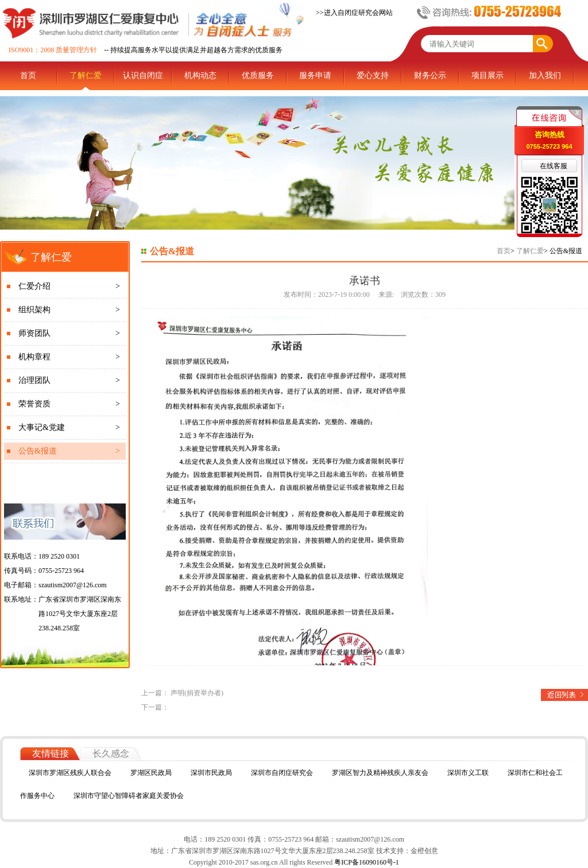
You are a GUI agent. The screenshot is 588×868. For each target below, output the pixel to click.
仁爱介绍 (69, 286)
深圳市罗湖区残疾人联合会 (70, 773)
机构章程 (69, 357)
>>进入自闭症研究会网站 (354, 13)
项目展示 (488, 75)
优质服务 (258, 75)
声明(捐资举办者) (197, 693)
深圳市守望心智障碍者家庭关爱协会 (129, 796)
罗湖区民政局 (151, 773)
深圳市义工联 (468, 773)
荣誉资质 (69, 404)
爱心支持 (373, 75)
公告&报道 (69, 451)
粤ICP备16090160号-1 (366, 862)
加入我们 (545, 75)
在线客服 (554, 166)
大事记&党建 (69, 428)
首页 (28, 75)
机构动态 (200, 75)
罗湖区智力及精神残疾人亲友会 (380, 773)
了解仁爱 (86, 75)
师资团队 (69, 334)
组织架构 (69, 310)
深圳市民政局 (211, 773)
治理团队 (69, 381)
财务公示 (430, 75)
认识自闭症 (143, 75)
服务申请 (315, 75)
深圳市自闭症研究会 (282, 773)
